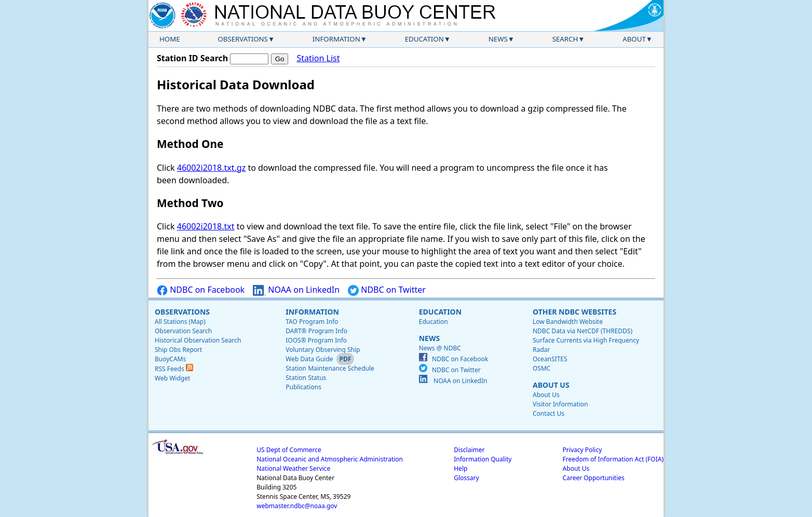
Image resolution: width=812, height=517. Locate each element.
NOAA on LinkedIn (296, 290)
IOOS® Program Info (316, 340)
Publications (303, 387)
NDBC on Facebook (201, 290)
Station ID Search (192, 58)
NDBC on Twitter (387, 290)
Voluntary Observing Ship (323, 350)
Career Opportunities (594, 478)
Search (565, 39)
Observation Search (183, 331)
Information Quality (483, 459)
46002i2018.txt (206, 226)
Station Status (306, 378)
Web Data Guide (309, 359)
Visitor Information (560, 404)
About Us (551, 385)
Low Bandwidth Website (568, 322)
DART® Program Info (316, 331)
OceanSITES (550, 359)
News (498, 39)
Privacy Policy (583, 450)
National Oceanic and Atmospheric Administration (330, 459)
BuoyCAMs (170, 359)
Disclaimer (469, 450)
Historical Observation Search (198, 340)
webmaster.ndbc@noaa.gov (297, 506)
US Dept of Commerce (289, 450)
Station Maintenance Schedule (330, 368)
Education (424, 39)
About (634, 39)
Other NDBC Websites (574, 312)
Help (461, 468)
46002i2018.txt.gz (211, 168)
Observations (242, 39)
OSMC (542, 368)
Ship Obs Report (178, 350)
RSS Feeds (174, 369)
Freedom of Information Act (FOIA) (613, 459)
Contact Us (549, 413)
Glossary (466, 478)
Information (336, 39)
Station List (318, 58)
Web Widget (172, 378)
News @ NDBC (440, 348)
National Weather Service (293, 468)
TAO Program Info (312, 322)
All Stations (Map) (180, 322)
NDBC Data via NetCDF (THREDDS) (583, 331)
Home (170, 39)
